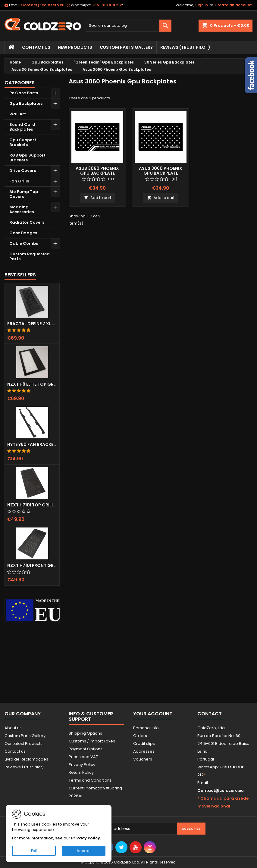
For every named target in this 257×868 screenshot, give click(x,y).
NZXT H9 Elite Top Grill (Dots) (32, 384)
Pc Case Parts (24, 93)
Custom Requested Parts (30, 256)
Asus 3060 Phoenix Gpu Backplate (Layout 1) (97, 173)
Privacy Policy (82, 765)
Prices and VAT (83, 757)
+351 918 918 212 (108, 5)
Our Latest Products (24, 744)
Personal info (146, 728)
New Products (75, 47)
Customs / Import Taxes (92, 741)
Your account (153, 714)
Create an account (233, 5)
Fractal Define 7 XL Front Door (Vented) (32, 324)
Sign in (202, 5)
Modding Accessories (22, 209)
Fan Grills (19, 181)
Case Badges (23, 233)
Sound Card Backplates (22, 127)
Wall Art (18, 114)
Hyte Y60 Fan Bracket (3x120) (32, 444)
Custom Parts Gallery (126, 47)
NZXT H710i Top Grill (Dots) (32, 505)
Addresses (144, 751)
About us (13, 728)
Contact (210, 714)
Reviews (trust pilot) (185, 47)
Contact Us (36, 47)
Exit (34, 851)
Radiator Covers (27, 222)
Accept (84, 851)
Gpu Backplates (26, 103)
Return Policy (81, 772)
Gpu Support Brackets (23, 142)
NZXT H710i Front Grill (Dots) (32, 565)
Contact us (15, 751)
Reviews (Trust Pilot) (24, 767)
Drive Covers (23, 171)
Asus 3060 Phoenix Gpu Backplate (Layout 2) (161, 173)
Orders (140, 736)
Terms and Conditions (90, 780)
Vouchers (143, 759)
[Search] (128, 26)
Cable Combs (24, 243)
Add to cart (97, 198)
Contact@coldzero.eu (43, 5)
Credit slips (144, 744)
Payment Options (86, 749)
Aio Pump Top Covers (24, 194)
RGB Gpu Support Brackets (27, 158)
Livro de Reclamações (26, 759)
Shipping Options (85, 733)
